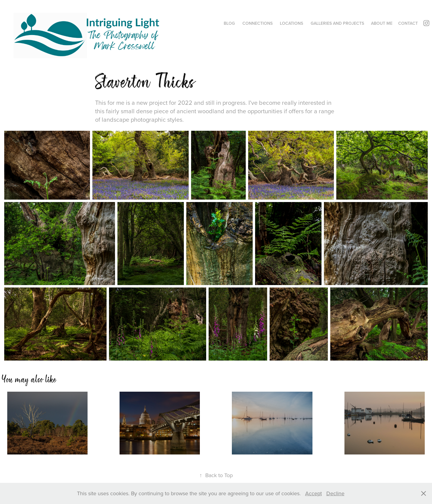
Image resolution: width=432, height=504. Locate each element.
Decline (335, 493)
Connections (258, 23)
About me (382, 23)
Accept (314, 493)
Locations (291, 23)
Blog (229, 23)
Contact (408, 23)
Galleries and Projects (337, 23)
